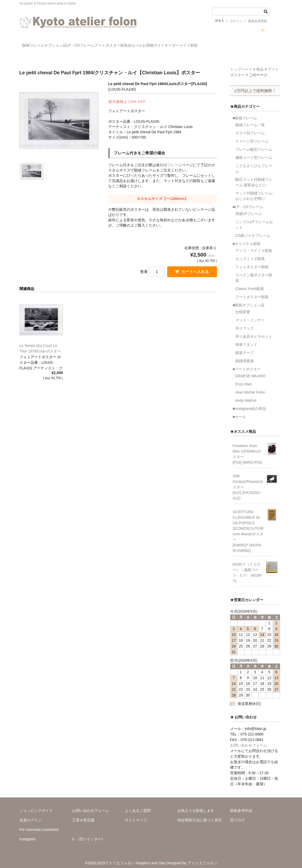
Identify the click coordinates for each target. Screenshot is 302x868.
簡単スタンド (246, 340)
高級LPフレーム (249, 209)
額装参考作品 (241, 806)
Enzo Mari (244, 380)
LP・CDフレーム (105, 46)
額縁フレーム (36, 46)
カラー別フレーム (250, 129)
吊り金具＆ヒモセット (254, 332)
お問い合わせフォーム (249, 741)
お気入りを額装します (196, 806)
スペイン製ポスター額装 (254, 273)
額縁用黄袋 (245, 356)
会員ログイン (31, 816)
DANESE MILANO (251, 371)
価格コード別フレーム (254, 153)
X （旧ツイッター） (89, 835)
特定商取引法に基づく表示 (200, 816)
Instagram (28, 835)
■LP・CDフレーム (248, 202)
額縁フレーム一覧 (250, 120)
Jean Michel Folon (250, 388)
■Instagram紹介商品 (249, 404)
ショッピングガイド (36, 806)
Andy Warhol (246, 396)
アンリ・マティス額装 (254, 246)
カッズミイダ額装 (250, 254)
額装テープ (245, 348)
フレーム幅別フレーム (254, 145)
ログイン (236, 21)
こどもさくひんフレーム (254, 164)
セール (194, 46)
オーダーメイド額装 (260, 46)
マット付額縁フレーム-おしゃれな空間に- (254, 191)
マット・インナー (250, 316)
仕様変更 (243, 307)
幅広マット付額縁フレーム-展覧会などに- (254, 178)
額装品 (172, 46)
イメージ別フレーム (252, 137)
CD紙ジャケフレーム (253, 231)
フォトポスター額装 (252, 262)
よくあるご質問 (138, 806)
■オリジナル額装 (247, 239)
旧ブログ (237, 816)
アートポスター (143, 46)
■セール (239, 412)
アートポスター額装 (252, 292)
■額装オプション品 (249, 301)
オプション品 (69, 46)
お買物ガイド (221, 46)
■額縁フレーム (245, 114)
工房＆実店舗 (83, 816)
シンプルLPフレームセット (254, 220)
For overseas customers (39, 825)
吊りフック (245, 324)
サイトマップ (136, 816)
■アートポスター (247, 365)
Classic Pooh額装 (250, 284)
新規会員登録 (258, 21)
